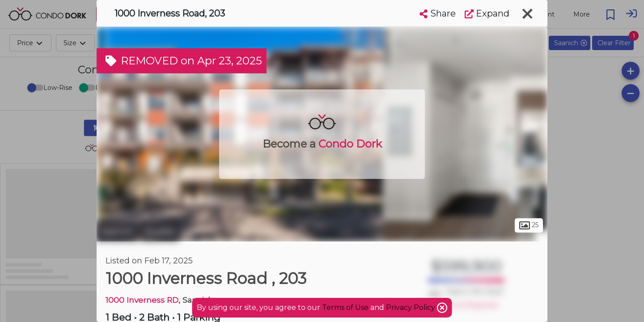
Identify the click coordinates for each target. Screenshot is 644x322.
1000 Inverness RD (142, 300)
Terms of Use (345, 307)
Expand (487, 13)
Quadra (159, 232)
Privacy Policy (411, 307)
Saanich (117, 232)
